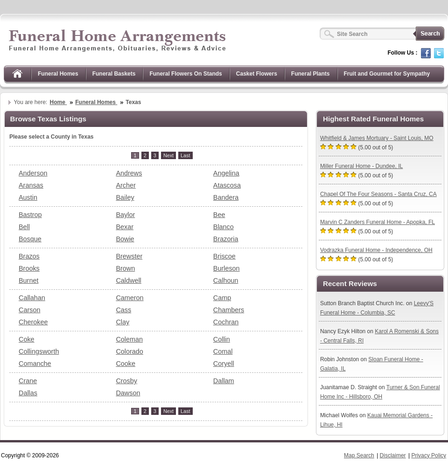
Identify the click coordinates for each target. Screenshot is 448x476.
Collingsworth (39, 351)
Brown (125, 268)
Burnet (28, 280)
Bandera (226, 197)
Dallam (224, 381)
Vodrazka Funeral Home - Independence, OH (376, 250)
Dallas (28, 393)
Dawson (128, 393)
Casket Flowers (257, 74)
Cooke (126, 364)
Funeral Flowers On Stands (185, 74)
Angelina (226, 173)
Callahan (32, 298)
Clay (122, 322)
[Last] (185, 155)
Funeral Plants (311, 74)
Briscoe (224, 256)
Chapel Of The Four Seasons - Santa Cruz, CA (378, 194)
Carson (29, 310)
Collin (222, 339)
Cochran (226, 322)
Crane (28, 381)
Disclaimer (393, 455)
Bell (24, 227)
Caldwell (128, 280)
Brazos (29, 256)
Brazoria (226, 239)
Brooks (29, 268)
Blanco (224, 227)
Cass (123, 310)
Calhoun (226, 280)
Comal (223, 351)
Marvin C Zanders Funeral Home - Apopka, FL (378, 222)
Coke (27, 339)
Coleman (129, 339)
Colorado (129, 351)
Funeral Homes (58, 74)
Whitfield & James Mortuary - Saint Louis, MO (377, 138)
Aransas (31, 185)
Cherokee (33, 322)
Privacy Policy (429, 455)
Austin (28, 197)
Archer (126, 185)
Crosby (126, 381)
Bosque (30, 239)
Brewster (129, 256)
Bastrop (30, 215)
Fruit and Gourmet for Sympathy (387, 74)
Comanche (35, 364)
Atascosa (227, 185)
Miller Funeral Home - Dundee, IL (361, 166)
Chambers (229, 310)
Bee (219, 215)
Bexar (125, 227)
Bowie (125, 239)
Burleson (227, 268)
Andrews (129, 173)
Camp (222, 298)
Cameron (129, 298)
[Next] (168, 155)
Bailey (125, 197)
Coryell (224, 364)
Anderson (33, 173)
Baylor (125, 215)
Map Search (359, 455)
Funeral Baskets (114, 74)
